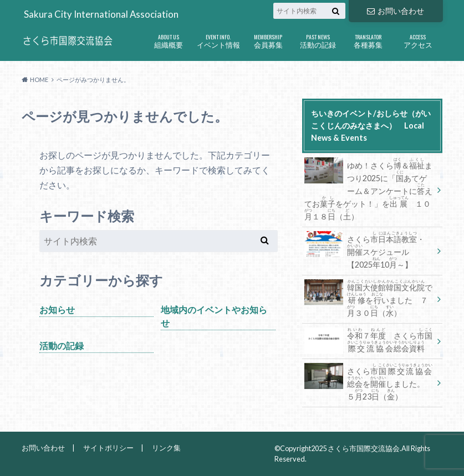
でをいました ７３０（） (368, 298)
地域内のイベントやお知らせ (214, 316)
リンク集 (166, 448)
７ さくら (368, 340)
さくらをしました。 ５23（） (368, 382)
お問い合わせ (395, 11)
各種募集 (368, 39)
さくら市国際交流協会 (364, 448)
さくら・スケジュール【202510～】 (364, 250)
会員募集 (268, 39)
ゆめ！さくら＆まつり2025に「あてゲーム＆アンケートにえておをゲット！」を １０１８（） (368, 189)
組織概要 (169, 39)
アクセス (418, 39)
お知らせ (57, 309)
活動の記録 (318, 39)
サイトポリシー (108, 448)
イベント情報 (218, 39)
